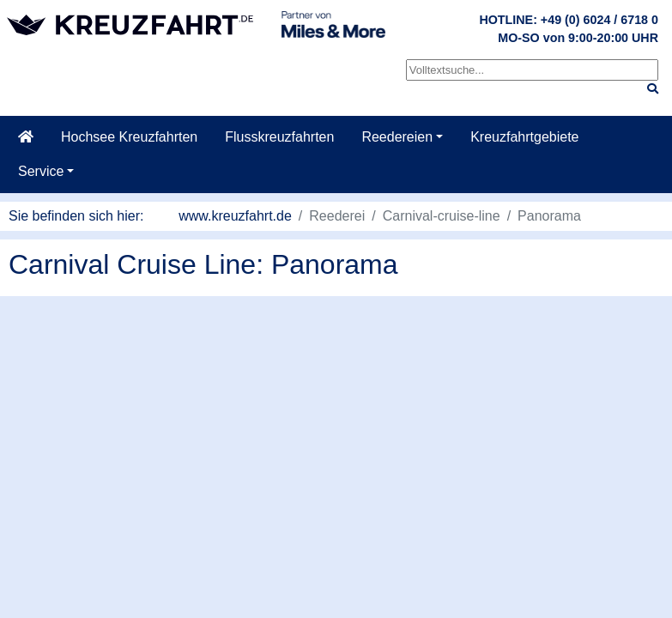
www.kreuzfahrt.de (235, 216)
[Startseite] (26, 137)
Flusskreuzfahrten (279, 137)
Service (41, 171)
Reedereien (397, 137)
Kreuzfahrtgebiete (524, 137)
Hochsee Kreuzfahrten (129, 137)
